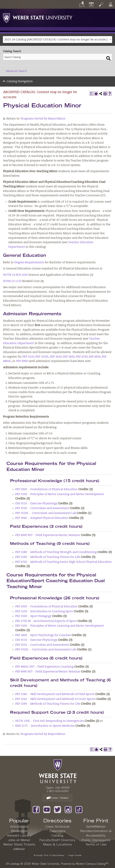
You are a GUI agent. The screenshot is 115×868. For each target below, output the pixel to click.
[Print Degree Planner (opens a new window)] (92, 94)
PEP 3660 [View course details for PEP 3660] (69, 357)
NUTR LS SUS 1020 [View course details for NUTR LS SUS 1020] (15, 275)
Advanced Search (16, 71)
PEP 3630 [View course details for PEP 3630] (56, 357)
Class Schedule (57, 827)
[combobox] (57, 40)
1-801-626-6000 (58, 791)
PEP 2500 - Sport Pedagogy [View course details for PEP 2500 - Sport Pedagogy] (33, 616)
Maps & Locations (57, 845)
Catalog (57, 836)
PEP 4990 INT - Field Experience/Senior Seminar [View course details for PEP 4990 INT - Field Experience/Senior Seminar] (48, 535)
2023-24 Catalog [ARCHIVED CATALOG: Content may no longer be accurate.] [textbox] (56, 40)
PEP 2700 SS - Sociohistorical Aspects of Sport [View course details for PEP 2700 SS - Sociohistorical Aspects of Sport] (46, 621)
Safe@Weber (96, 827)
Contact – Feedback (57, 798)
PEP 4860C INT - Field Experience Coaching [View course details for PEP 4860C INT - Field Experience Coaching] (44, 667)
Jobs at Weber (19, 840)
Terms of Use (96, 845)
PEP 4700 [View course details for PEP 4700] (82, 357)
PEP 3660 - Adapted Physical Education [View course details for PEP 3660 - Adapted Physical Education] (42, 518)
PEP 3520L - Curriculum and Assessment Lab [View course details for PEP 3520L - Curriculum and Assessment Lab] (46, 513)
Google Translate (75, 855)
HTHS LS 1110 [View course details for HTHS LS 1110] (12, 281)
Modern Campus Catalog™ (92, 864)
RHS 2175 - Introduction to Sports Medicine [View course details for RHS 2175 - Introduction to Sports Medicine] (45, 726)
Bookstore (19, 831)
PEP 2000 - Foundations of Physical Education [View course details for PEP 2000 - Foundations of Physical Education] (46, 489)
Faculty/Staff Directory (57, 840)
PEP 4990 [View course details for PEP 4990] (22, 361)
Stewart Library (19, 836)
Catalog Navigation (20, 82)
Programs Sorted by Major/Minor (43, 119)
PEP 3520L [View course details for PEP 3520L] (42, 357)
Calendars (57, 831)
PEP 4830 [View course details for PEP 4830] (95, 357)
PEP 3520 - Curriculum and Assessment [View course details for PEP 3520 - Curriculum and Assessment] (42, 508)
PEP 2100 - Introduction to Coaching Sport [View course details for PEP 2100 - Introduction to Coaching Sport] (44, 612)
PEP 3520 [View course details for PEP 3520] (28, 357)
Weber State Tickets (19, 845)
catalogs (15, 864)
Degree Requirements (29, 263)
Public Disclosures (96, 840)
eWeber (19, 849)
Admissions (19, 827)
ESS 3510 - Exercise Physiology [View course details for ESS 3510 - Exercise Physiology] (36, 504)
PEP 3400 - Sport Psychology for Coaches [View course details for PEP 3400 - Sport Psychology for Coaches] (43, 635)
